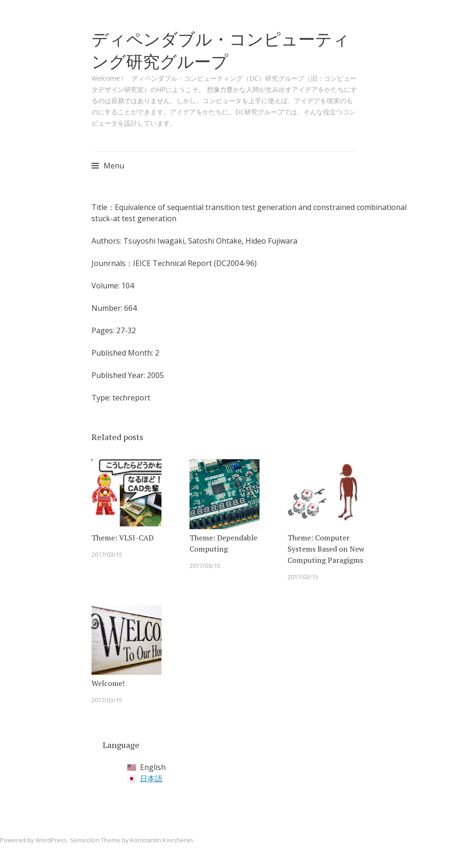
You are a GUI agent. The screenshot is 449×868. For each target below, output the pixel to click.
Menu (114, 166)
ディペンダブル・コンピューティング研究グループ (221, 50)
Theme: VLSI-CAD (123, 538)
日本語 (151, 778)
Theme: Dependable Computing (223, 543)
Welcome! (108, 683)
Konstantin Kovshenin (161, 840)
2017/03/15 (107, 554)
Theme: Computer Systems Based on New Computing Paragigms (326, 549)
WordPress (51, 840)
